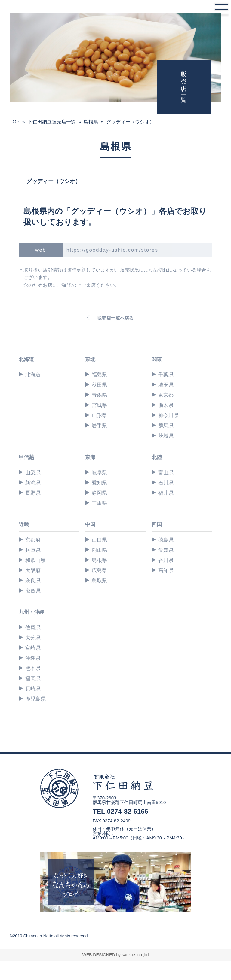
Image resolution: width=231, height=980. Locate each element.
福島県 (99, 375)
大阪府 (33, 570)
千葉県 (166, 375)
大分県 (33, 638)
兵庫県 (33, 550)
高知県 (166, 570)
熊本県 (33, 668)
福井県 (166, 493)
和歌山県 (35, 560)
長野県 (33, 493)
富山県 (166, 473)
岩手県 (99, 426)
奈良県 (33, 581)
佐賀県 (33, 628)
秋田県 (99, 385)
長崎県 (33, 689)
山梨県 (33, 473)
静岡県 (99, 493)
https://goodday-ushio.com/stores (112, 250)
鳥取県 (99, 581)
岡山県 (99, 550)
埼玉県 (166, 385)
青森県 (99, 395)
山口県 (99, 540)
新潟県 (33, 483)
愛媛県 (166, 550)
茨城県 (166, 436)
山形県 (99, 416)
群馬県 (166, 426)
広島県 (99, 570)
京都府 (33, 540)
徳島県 (166, 540)
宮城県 (99, 405)
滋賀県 (33, 591)
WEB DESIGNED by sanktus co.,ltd (116, 955)
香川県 (166, 560)
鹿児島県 (35, 699)
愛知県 (99, 483)
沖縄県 (33, 658)
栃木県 (166, 405)
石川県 (166, 483)
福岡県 (33, 679)
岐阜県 (99, 473)
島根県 (99, 560)
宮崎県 (33, 648)
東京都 (166, 395)
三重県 (99, 503)
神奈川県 (168, 416)
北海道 (33, 375)
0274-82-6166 (128, 811)
